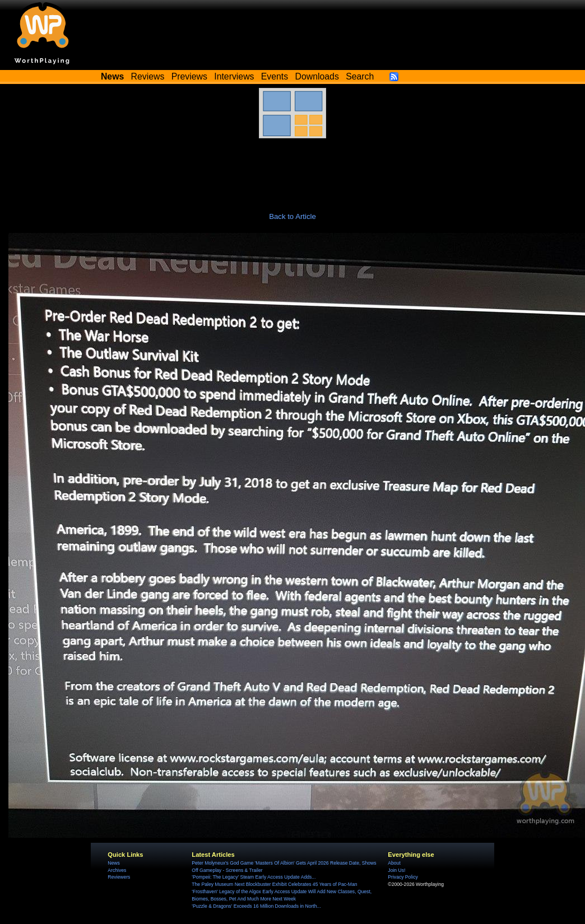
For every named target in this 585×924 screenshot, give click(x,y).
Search (360, 76)
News (113, 863)
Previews (189, 76)
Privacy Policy (403, 877)
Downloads (317, 76)
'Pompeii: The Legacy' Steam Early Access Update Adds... (254, 877)
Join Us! (396, 870)
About (394, 863)
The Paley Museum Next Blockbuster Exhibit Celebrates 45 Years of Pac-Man (274, 884)
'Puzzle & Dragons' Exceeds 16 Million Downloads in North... (256, 906)
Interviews (234, 76)
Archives (117, 870)
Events (275, 76)
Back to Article (292, 216)
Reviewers (119, 877)
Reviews (148, 76)
